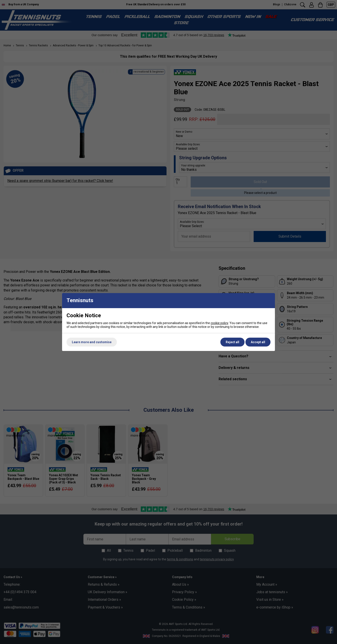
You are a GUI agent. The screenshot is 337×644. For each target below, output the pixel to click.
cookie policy (219, 323)
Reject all (232, 342)
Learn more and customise (92, 342)
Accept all (258, 342)
